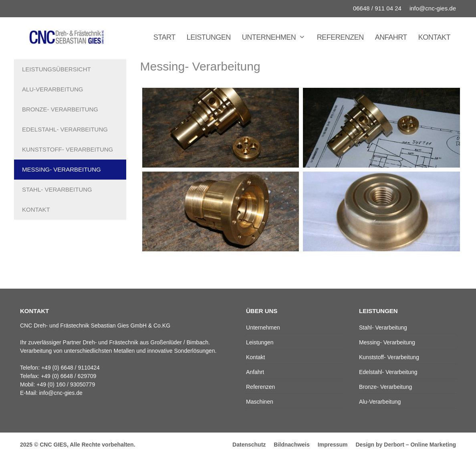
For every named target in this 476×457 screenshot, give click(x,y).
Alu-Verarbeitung (53, 89)
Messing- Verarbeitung (62, 169)
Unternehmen (277, 37)
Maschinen (260, 402)
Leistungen (209, 37)
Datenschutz (249, 445)
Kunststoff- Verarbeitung (68, 149)
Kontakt (434, 37)
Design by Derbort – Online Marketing (406, 445)
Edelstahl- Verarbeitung (65, 129)
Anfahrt (391, 37)
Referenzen (340, 37)
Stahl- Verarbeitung (57, 189)
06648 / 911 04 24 (377, 8)
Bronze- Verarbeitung (60, 109)
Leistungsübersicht (56, 69)
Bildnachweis (291, 445)
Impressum (333, 445)
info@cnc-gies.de (433, 8)
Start (164, 37)
